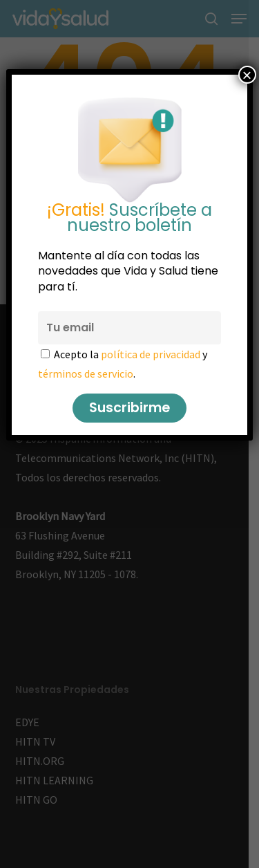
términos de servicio (86, 373)
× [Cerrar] (247, 75)
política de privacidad (151, 354)
